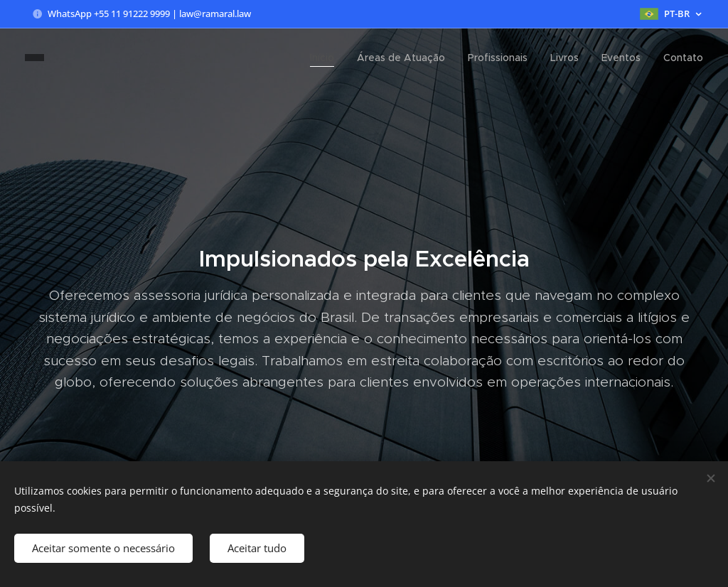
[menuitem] (326, 58)
